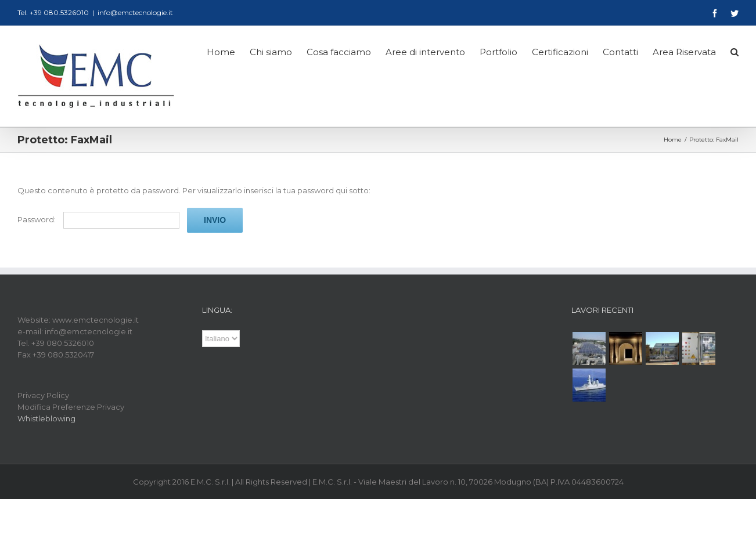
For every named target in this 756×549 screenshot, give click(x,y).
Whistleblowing (46, 418)
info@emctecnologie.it (135, 12)
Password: (98, 219)
